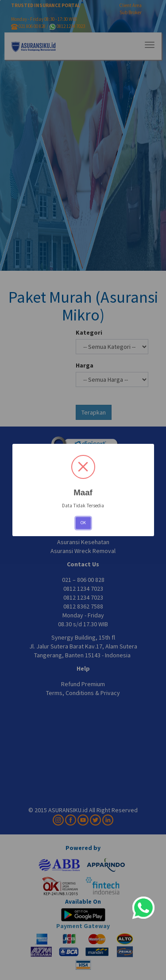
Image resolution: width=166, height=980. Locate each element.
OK (83, 523)
